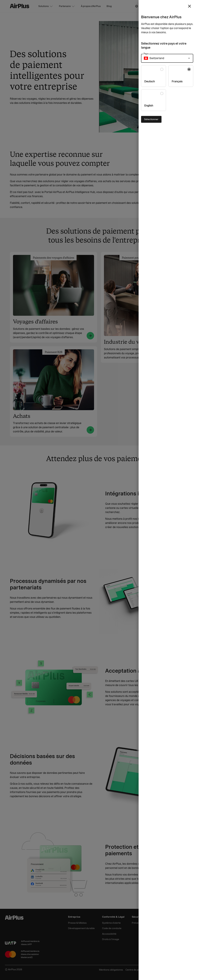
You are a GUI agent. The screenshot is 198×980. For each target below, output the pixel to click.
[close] (189, 6)
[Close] (99, 490)
